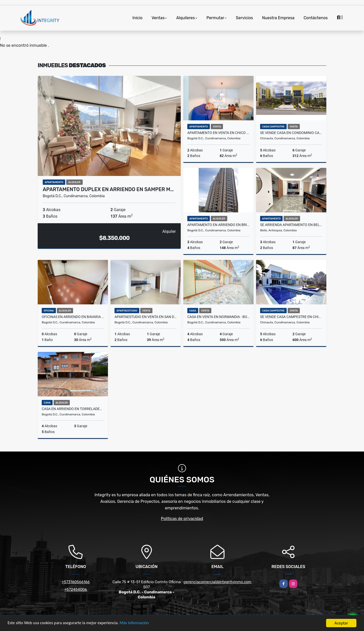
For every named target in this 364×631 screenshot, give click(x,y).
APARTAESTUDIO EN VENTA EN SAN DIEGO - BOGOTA (146, 317)
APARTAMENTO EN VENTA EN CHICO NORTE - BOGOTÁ (218, 133)
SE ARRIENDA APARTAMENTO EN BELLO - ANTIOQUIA (291, 225)
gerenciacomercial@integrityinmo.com (218, 582)
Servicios (244, 18)
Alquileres (186, 18)
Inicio (138, 18)
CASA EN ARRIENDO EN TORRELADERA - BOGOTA (73, 409)
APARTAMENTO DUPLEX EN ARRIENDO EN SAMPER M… (108, 189)
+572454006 (76, 590)
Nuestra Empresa (278, 18)
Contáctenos (316, 18)
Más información (135, 624)
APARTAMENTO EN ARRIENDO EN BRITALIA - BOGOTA (218, 225)
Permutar (215, 18)
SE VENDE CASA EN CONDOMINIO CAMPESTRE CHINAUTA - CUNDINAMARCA (291, 133)
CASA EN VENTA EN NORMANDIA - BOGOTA (218, 317)
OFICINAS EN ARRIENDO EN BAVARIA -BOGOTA (73, 317)
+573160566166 (76, 582)
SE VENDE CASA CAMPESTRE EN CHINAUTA (291, 317)
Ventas (158, 18)
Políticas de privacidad (182, 519)
